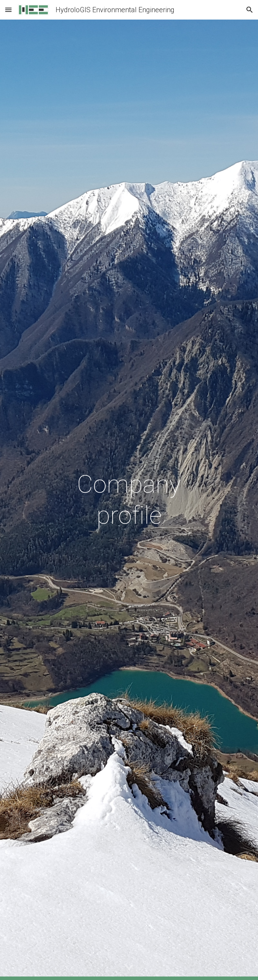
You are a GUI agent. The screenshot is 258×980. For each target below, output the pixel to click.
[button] (8, 10)
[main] (129, 500)
